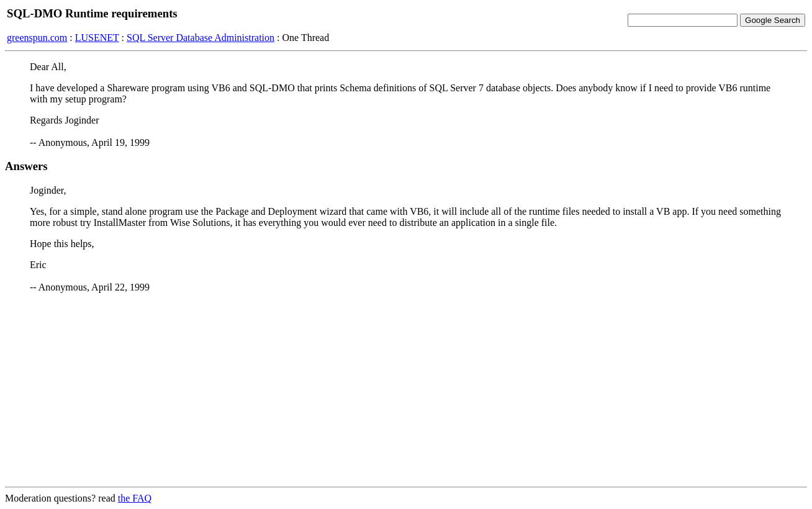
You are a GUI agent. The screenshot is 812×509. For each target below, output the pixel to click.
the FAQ (135, 498)
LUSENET (97, 38)
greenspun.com (37, 38)
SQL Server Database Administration (201, 38)
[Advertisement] (406, 390)
